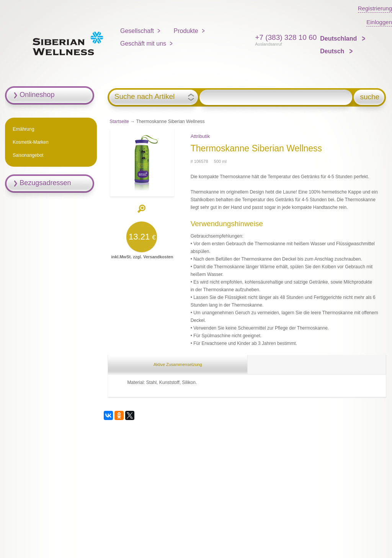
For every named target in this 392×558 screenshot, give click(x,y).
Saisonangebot (28, 155)
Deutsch (333, 51)
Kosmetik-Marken (30, 142)
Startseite (119, 121)
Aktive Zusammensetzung (178, 364)
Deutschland (339, 39)
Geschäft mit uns (143, 43)
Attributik (200, 136)
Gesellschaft (137, 31)
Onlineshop (37, 95)
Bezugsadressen (45, 183)
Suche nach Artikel (145, 97)
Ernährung (23, 129)
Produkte (186, 31)
